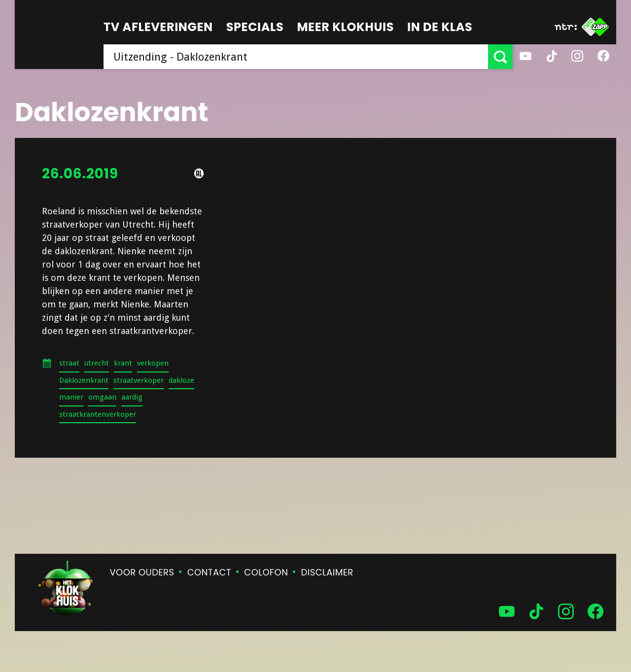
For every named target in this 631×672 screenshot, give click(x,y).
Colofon (266, 572)
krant (123, 363)
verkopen (153, 363)
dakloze (181, 380)
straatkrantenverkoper (98, 414)
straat (69, 363)
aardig (132, 397)
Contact (209, 572)
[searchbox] (296, 57)
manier (71, 397)
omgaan (102, 397)
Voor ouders (142, 572)
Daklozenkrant (84, 380)
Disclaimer (327, 572)
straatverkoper (139, 380)
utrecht (97, 363)
